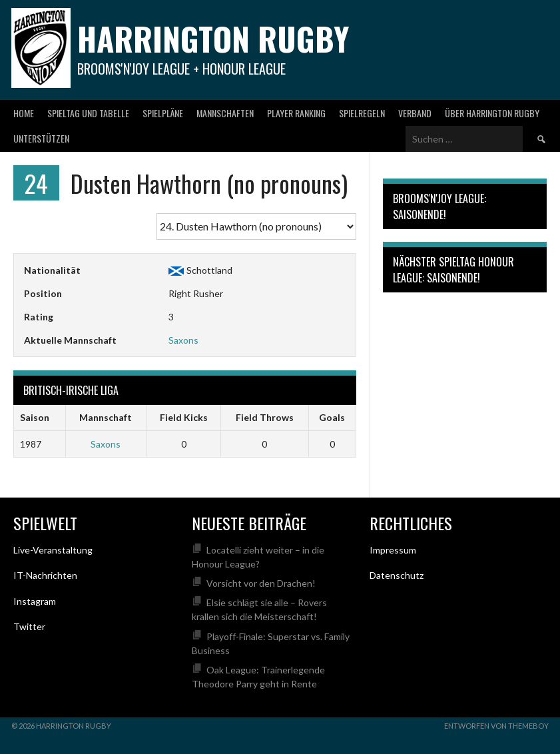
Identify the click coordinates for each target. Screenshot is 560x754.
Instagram (35, 601)
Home (24, 113)
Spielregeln (362, 113)
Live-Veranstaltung (53, 550)
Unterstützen (41, 138)
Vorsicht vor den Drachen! (261, 583)
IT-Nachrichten (45, 575)
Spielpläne (163, 113)
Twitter (29, 626)
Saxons (183, 340)
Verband (415, 113)
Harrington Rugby (213, 38)
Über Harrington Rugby (492, 113)
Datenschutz (397, 575)
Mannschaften (225, 113)
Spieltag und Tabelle (88, 113)
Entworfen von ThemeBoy (496, 726)
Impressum (393, 550)
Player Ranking (296, 113)
